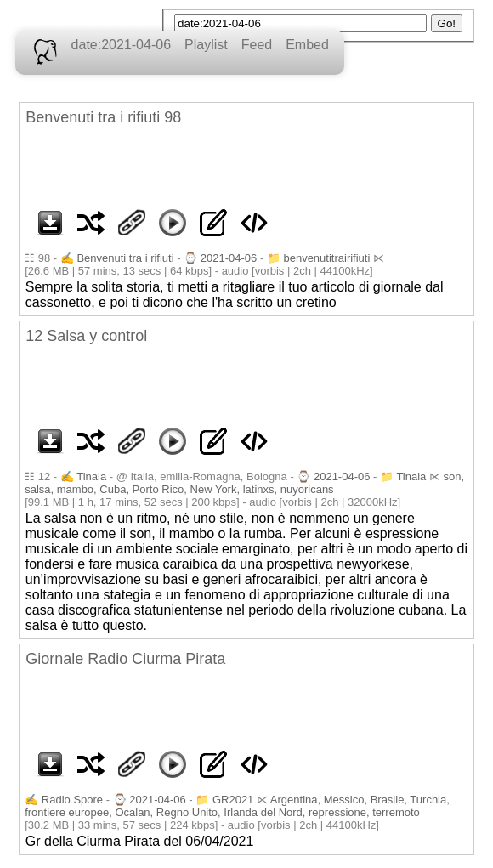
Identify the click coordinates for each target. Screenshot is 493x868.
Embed (307, 45)
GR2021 (233, 800)
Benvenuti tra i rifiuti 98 (103, 117)
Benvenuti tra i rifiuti (125, 258)
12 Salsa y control (86, 336)
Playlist (206, 45)
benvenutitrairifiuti (326, 258)
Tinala (91, 477)
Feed (257, 45)
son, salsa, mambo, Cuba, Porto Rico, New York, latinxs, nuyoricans (244, 483)
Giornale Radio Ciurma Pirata (125, 659)
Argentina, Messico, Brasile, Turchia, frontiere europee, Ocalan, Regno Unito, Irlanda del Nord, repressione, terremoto (237, 806)
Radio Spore (72, 800)
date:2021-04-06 (121, 45)
